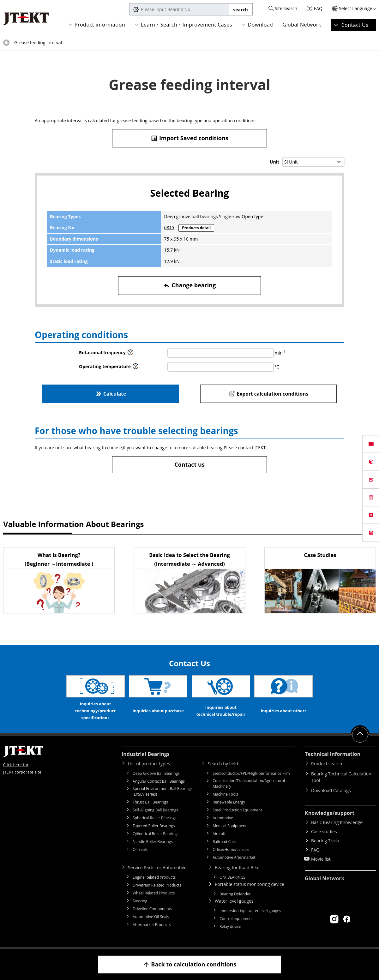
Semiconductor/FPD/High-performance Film (251, 773)
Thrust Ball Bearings (150, 802)
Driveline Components (152, 909)
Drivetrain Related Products (157, 885)
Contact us (189, 464)
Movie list (321, 859)
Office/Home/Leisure (231, 849)
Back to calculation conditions (190, 964)
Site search (286, 8)
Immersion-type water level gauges (250, 911)
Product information (100, 25)
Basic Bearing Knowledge (337, 822)
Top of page (6, 43)
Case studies (324, 831)
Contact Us (355, 25)
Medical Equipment (230, 826)
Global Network (302, 25)
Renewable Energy (229, 802)
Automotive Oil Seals (151, 917)
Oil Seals (140, 849)
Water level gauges (234, 901)
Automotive (223, 818)
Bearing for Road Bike (237, 867)
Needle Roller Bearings (153, 842)
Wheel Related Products (154, 893)
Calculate (111, 394)
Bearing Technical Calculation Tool (341, 777)
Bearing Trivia (325, 841)
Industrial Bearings (146, 754)
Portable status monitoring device (250, 884)
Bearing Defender (235, 894)
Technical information (333, 754)
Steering (140, 901)
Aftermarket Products (152, 925)
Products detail (196, 228)
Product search (327, 764)
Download (261, 25)
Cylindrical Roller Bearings (156, 834)
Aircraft (219, 834)
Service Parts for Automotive (157, 867)
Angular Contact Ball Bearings (159, 781)
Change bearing (190, 285)
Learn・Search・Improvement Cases (186, 25)
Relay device (230, 926)
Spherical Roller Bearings (155, 818)
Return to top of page (360, 735)
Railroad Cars (224, 842)
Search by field (223, 764)
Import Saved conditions (189, 138)
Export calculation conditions (269, 394)
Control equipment (236, 919)
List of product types (149, 764)
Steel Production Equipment (237, 810)
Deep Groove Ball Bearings (156, 773)
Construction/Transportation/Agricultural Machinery (249, 783)
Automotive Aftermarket (234, 857)
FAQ (318, 8)
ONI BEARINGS (232, 877)
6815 (169, 227)
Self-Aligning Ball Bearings (155, 810)
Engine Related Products (154, 877)
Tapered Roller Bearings (154, 826)
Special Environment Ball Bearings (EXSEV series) (163, 791)
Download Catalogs (331, 790)
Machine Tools (225, 794)
